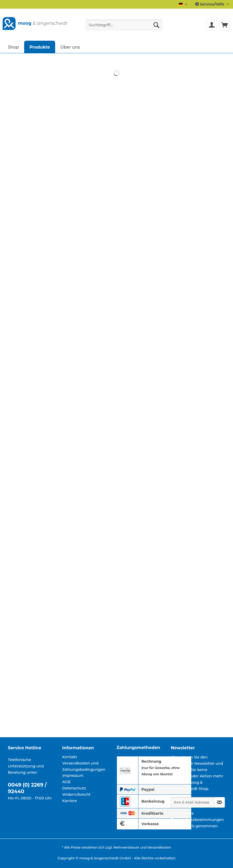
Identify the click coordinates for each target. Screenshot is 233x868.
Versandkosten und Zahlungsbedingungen (84, 766)
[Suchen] (156, 25)
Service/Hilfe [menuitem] (210, 4)
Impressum (73, 776)
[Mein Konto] (212, 25)
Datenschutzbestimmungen (197, 820)
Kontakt (70, 757)
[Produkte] (40, 47)
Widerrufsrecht (76, 794)
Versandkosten (159, 847)
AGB (66, 782)
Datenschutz (74, 788)
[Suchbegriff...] (124, 25)
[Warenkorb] (225, 25)
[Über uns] (70, 47)
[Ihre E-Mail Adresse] (192, 802)
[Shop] (13, 47)
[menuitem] (124, 27)
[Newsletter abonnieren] (219, 802)
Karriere (70, 801)
